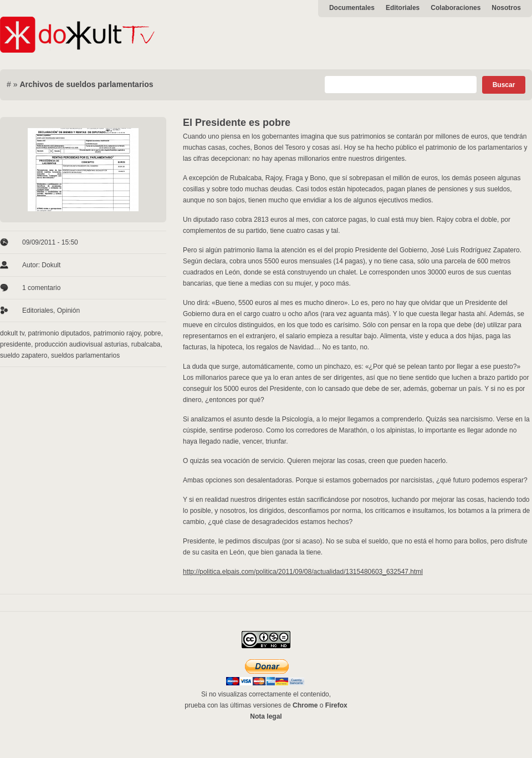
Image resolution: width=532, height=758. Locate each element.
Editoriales (403, 8)
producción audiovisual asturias (81, 344)
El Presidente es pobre (237, 123)
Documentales (352, 8)
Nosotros (506, 8)
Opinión (68, 311)
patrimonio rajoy (117, 333)
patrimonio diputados (58, 333)
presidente (16, 344)
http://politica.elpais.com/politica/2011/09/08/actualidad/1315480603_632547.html (303, 572)
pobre (153, 333)
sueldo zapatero (24, 355)
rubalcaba (146, 344)
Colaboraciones (456, 8)
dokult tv (12, 333)
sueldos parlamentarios (85, 355)
